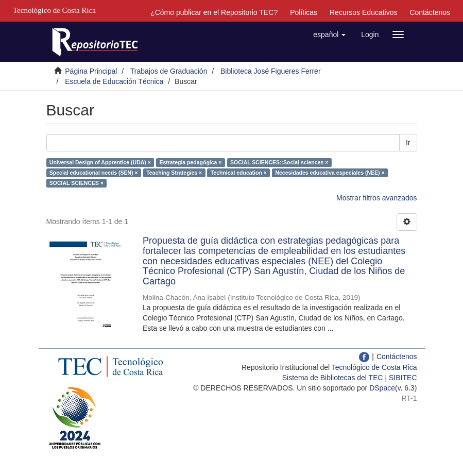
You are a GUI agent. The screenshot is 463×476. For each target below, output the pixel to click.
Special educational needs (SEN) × (94, 173)
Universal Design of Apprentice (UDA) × (100, 162)
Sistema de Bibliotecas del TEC (333, 378)
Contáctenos (430, 12)
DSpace (382, 388)
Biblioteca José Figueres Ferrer (271, 71)
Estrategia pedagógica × (190, 162)
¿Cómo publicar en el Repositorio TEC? (214, 12)
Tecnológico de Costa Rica (374, 367)
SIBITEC (403, 378)
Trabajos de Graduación (169, 71)
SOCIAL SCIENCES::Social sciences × (279, 162)
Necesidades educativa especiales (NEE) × (330, 173)
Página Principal (91, 71)
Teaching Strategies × (174, 173)
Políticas (304, 12)
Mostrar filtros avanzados (376, 198)
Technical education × (239, 173)
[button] (329, 35)
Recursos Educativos (364, 12)
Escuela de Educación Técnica (114, 81)
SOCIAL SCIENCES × (76, 183)
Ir (408, 143)
